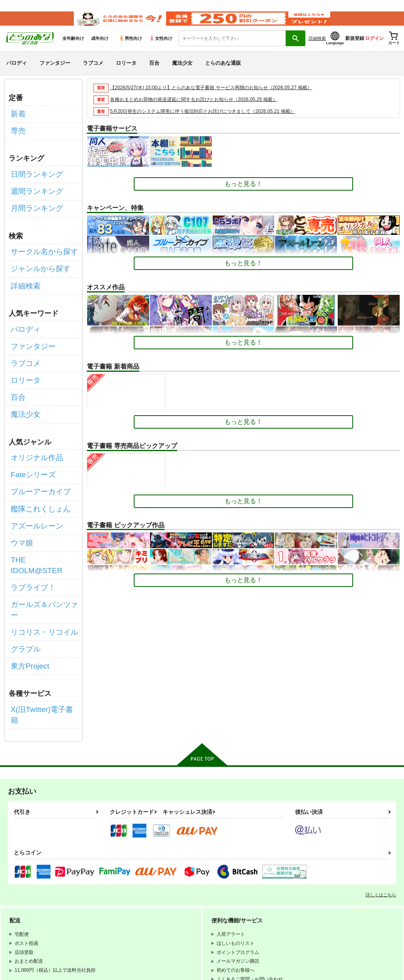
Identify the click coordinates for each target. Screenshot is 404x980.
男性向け (130, 48)
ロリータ (126, 72)
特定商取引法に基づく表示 (124, 920)
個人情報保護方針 (189, 913)
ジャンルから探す (36, 259)
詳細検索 (317, 48)
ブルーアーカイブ (36, 451)
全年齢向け (73, 48)
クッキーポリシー (243, 913)
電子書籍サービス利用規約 (124, 913)
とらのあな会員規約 (174, 907)
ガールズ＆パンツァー (42, 535)
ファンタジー (55, 72)
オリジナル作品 (33, 423)
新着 (17, 122)
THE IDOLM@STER (39, 507)
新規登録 (355, 48)
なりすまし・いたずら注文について (208, 920)
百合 (154, 72)
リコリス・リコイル (39, 549)
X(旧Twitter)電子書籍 (40, 617)
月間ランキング (33, 204)
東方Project (27, 577)
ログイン (374, 48)
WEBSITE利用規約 (116, 907)
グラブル (23, 563)
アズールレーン (33, 479)
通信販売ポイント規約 (236, 907)
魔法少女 (182, 72)
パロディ (17, 72)
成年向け (100, 48)
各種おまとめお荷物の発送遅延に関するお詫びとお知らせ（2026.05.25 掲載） (201, 109)
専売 (17, 136)
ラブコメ (93, 72)
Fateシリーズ (30, 438)
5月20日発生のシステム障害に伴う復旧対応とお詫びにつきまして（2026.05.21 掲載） (210, 121)
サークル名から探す (39, 245)
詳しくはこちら (381, 791)
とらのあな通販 (223, 72)
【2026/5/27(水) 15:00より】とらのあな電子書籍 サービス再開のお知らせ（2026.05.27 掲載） (219, 97)
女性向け (161, 48)
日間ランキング (33, 176)
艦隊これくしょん (36, 466)
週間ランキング (33, 190)
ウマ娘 (20, 493)
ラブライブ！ (30, 521)
